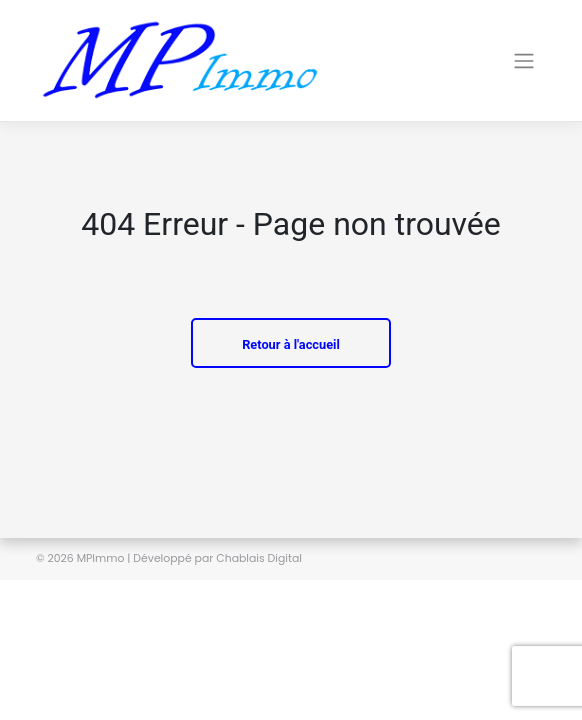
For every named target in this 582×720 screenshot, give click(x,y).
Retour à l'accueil (291, 344)
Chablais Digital (259, 558)
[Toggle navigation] (442, 61)
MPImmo (101, 558)
